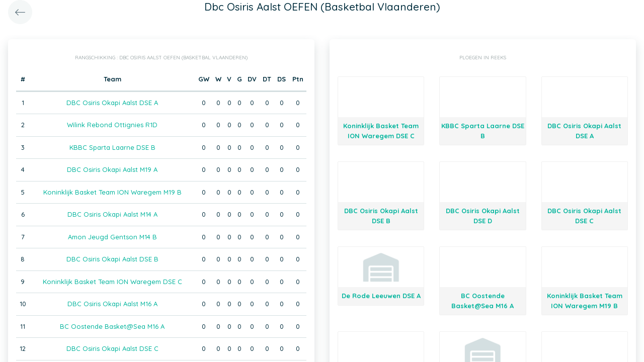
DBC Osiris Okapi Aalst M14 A (112, 214)
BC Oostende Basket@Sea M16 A (112, 326)
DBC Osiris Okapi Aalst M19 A (112, 169)
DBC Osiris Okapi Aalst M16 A (112, 304)
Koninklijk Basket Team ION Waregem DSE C (112, 282)
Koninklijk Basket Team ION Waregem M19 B (112, 192)
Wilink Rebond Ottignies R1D (112, 125)
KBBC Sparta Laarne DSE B (112, 147)
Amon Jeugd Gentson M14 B (112, 237)
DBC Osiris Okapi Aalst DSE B (112, 259)
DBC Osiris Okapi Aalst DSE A (112, 103)
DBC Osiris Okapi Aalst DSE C (112, 348)
